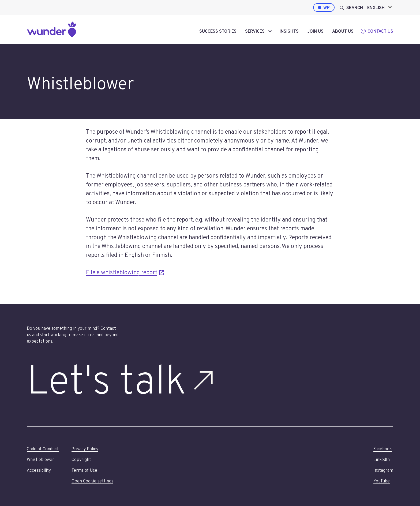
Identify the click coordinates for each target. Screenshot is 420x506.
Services (255, 32)
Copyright (81, 460)
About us (343, 32)
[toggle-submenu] (270, 32)
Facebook (383, 449)
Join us (315, 32)
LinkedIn (382, 460)
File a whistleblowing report (125, 272)
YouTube (382, 481)
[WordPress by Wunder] (324, 8)
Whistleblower (40, 460)
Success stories (218, 32)
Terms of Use (84, 471)
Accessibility (39, 471)
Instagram (383, 471)
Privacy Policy (85, 449)
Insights (289, 32)
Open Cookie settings (92, 481)
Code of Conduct (43, 449)
